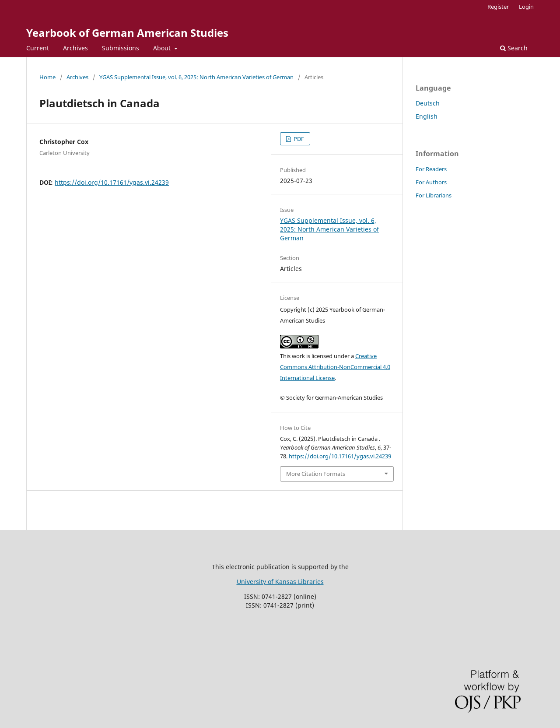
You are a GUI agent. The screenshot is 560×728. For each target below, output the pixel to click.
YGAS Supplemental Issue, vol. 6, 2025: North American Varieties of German (196, 77)
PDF (298, 139)
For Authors (431, 182)
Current (38, 48)
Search (514, 48)
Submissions (121, 48)
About (163, 48)
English (427, 116)
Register (498, 7)
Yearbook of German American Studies (127, 33)
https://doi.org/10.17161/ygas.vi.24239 (112, 182)
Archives (75, 48)
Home (47, 77)
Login (526, 7)
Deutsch (428, 103)
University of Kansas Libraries (280, 582)
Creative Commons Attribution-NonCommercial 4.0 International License (335, 367)
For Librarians (434, 195)
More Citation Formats (316, 474)
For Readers (431, 169)
